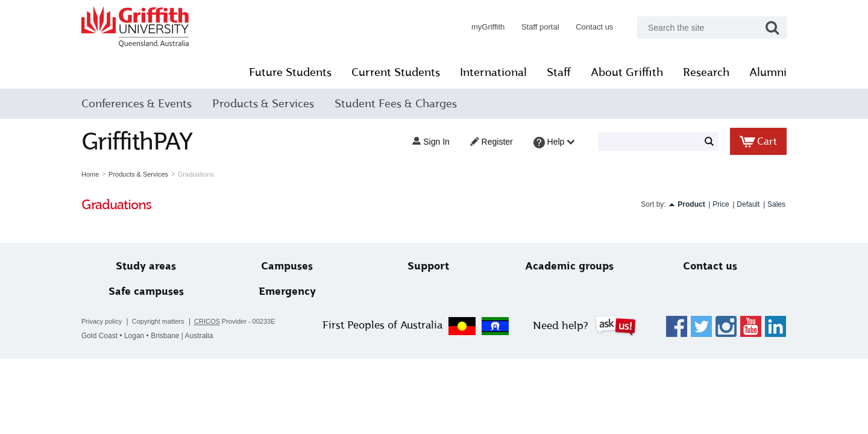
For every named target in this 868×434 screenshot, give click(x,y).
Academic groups (569, 266)
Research (706, 72)
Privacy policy (102, 321)
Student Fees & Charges (396, 104)
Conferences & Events (137, 104)
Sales (776, 204)
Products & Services (263, 104)
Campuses (287, 266)
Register (492, 142)
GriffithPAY (137, 141)
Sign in (431, 142)
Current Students (396, 72)
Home (90, 174)
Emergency (287, 291)
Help (554, 143)
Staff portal (540, 27)
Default (748, 204)
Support (428, 266)
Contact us (594, 27)
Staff (559, 72)
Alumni (768, 72)
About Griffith (627, 72)
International (493, 72)
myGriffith (488, 27)
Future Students (290, 72)
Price (721, 204)
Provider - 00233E (235, 322)
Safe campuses (146, 291)
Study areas (146, 266)
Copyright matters (158, 321)
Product (691, 204)
